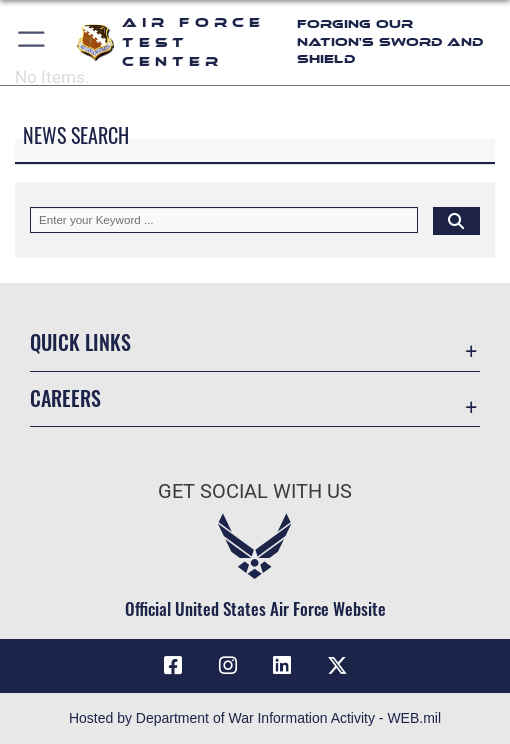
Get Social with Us (255, 491)
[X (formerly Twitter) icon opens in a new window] (337, 666)
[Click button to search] (456, 220)
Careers (65, 398)
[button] (32, 42)
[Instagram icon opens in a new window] (228, 666)
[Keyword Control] (224, 220)
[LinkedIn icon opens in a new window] (282, 666)
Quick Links (80, 342)
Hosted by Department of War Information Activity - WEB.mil (255, 718)
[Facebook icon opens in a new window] (173, 666)
